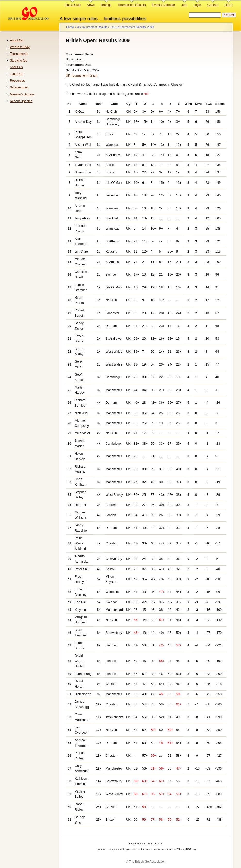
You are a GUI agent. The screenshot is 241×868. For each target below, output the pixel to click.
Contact (213, 5)
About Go (16, 40)
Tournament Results (132, 5)
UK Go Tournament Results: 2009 (132, 27)
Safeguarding (19, 87)
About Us (16, 67)
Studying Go (18, 60)
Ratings (106, 5)
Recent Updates (21, 101)
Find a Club (73, 5)
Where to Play (20, 47)
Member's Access (22, 94)
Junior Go (17, 74)
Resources (17, 81)
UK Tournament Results (92, 27)
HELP (229, 5)
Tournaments (19, 54)
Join (184, 5)
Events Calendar (164, 5)
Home (70, 27)
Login (197, 5)
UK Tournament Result (82, 75)
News (91, 5)
